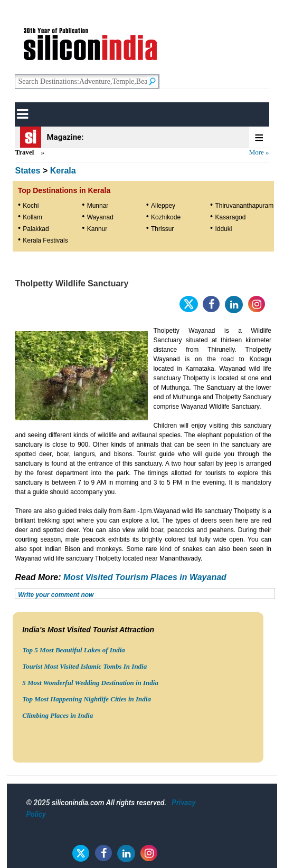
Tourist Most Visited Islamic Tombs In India (84, 666)
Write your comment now (56, 595)
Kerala (63, 171)
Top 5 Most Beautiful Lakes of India (74, 650)
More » (259, 152)
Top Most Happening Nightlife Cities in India (87, 699)
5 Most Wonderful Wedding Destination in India (90, 683)
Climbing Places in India (58, 715)
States (27, 171)
